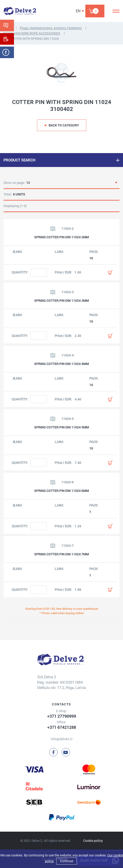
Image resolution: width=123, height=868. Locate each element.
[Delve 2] (20, 11)
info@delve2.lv (62, 739)
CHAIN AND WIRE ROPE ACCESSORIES (32, 33)
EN (78, 11)
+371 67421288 (62, 727)
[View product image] (53, 229)
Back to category (64, 125)
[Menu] (116, 11)
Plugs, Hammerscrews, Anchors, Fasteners (51, 28)
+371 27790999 (62, 716)
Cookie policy (93, 841)
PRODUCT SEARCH (19, 160)
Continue (67, 861)
